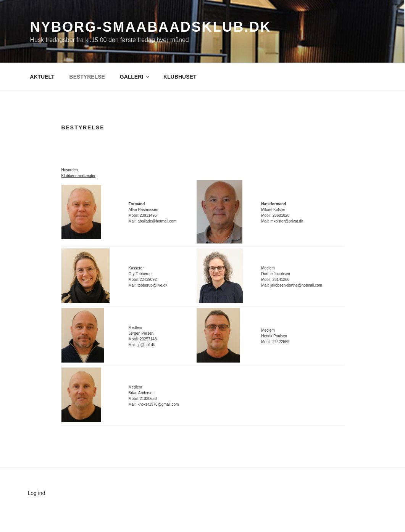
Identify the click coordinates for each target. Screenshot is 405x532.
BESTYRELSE (87, 77)
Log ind (37, 493)
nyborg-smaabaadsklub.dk (151, 27)
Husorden (70, 170)
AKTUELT (42, 77)
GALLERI (135, 77)
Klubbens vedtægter (79, 176)
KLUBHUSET (180, 77)
